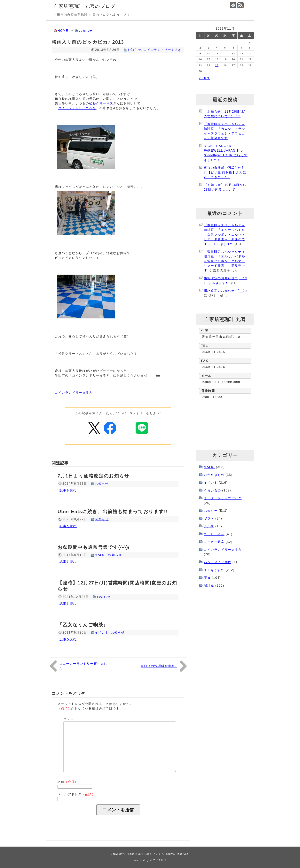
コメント (70, 719)
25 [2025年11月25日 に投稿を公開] (217, 65)
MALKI (100, 555)
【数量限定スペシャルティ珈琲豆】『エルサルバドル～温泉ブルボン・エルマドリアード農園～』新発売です (224, 235)
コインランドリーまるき (162, 50)
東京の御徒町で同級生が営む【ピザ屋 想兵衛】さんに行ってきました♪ (225, 172)
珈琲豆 (209, 586)
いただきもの (214, 475)
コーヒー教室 (214, 542)
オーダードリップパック (223, 498)
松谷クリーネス (101, 103)
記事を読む (68, 490)
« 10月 (204, 78)
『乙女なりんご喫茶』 (83, 625)
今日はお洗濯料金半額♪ (159, 666)
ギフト (209, 518)
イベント (102, 632)
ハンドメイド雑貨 (218, 562)
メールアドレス (76, 794)
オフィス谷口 (158, 860)
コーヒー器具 (214, 534)
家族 (207, 578)
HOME (63, 31)
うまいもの (212, 490)
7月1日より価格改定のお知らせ (94, 476)
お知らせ (86, 31)
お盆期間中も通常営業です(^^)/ (94, 547)
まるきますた (223, 244)
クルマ (209, 526)
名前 (68, 782)
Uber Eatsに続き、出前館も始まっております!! (113, 511)
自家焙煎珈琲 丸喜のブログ (85, 6)
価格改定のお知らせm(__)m (226, 278)
